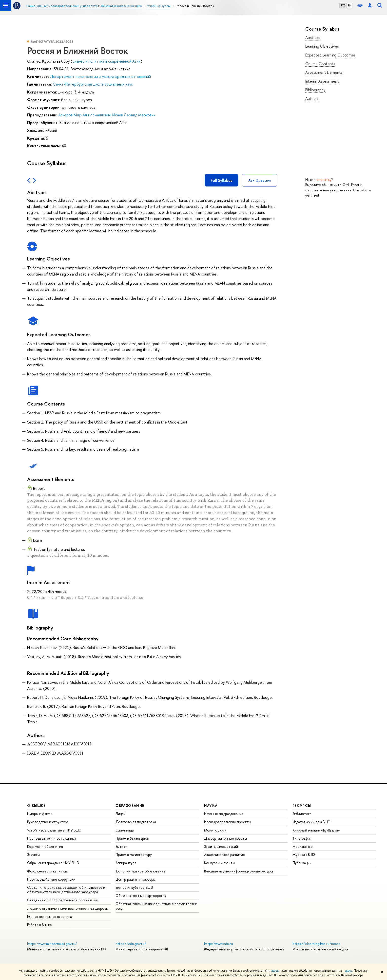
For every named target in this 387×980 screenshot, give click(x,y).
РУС (343, 5)
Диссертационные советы (225, 838)
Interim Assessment (322, 81)
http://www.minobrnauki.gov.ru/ (52, 944)
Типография (302, 838)
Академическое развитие (224, 855)
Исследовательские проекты (228, 822)
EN (350, 5)
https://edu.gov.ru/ (131, 944)
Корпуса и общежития (45, 846)
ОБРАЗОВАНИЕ (130, 805)
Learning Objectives (322, 46)
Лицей (121, 814)
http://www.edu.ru (219, 944)
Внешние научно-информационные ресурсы (239, 871)
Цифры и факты (40, 814)
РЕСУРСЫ (302, 805)
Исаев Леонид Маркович (134, 115)
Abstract (313, 37)
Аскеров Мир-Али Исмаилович (84, 115)
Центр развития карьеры (135, 879)
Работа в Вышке (39, 925)
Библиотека (302, 814)
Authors (312, 98)
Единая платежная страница (49, 916)
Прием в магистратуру (134, 855)
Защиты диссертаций (221, 846)
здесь (275, 971)
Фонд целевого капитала (47, 871)
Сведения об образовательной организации (63, 900)
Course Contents (320, 64)
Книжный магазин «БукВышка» (316, 830)
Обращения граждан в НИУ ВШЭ (53, 863)
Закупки (33, 855)
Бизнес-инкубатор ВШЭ (134, 887)
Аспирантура (126, 863)
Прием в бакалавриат (133, 838)
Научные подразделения (224, 814)
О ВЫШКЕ (37, 805)
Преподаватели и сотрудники (51, 838)
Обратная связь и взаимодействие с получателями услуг (156, 906)
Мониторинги (215, 830)
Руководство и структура (48, 822)
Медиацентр (303, 846)
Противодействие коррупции (51, 879)
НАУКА (211, 805)
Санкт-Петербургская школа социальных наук (93, 84)
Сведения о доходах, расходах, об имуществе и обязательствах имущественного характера (66, 890)
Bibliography (315, 90)
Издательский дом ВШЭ (311, 822)
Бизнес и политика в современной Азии (106, 61)
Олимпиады (125, 830)
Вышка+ (122, 846)
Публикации (302, 863)
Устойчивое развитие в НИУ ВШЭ (54, 830)
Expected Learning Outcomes (330, 55)
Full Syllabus (222, 180)
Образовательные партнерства (141, 896)
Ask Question (260, 180)
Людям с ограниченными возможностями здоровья (68, 908)
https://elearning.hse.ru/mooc (316, 944)
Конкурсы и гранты (219, 863)
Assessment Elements (324, 72)
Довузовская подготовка (136, 822)
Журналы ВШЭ (304, 855)
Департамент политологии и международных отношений (100, 76)
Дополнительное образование (140, 871)
